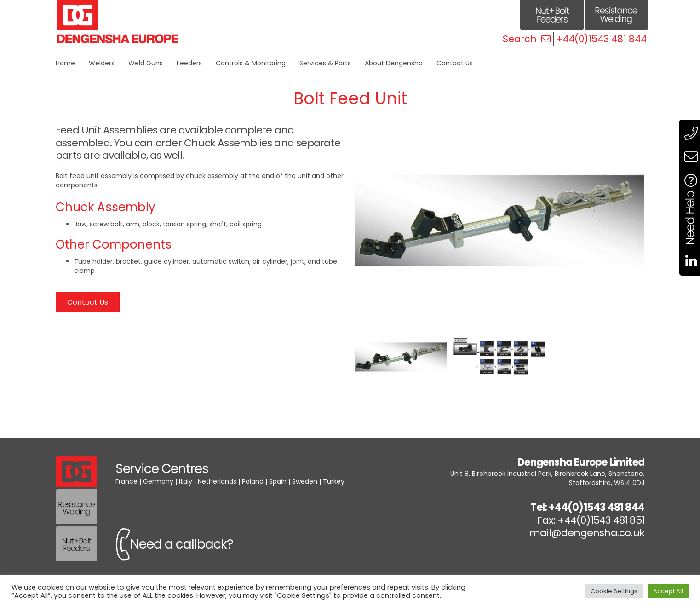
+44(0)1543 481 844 (601, 39)
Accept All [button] (668, 591)
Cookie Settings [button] (614, 591)
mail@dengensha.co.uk (587, 533)
